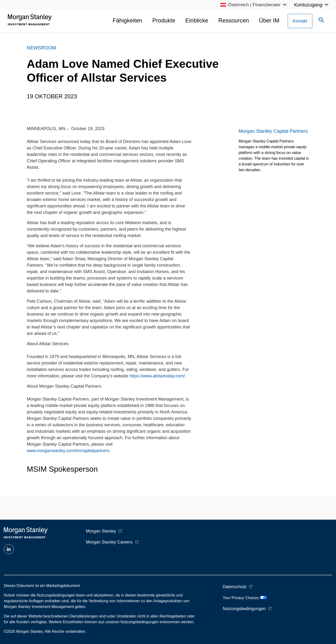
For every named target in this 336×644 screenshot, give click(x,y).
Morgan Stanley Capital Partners (273, 131)
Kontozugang (308, 5)
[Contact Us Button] (300, 21)
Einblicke (197, 20)
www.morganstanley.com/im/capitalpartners (68, 451)
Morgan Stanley (101, 531)
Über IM (269, 20)
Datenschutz (235, 587)
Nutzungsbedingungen (244, 609)
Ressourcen (234, 20)
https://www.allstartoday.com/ (157, 376)
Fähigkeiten (127, 20)
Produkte (164, 20)
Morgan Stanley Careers (109, 542)
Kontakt (300, 21)
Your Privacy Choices (245, 598)
